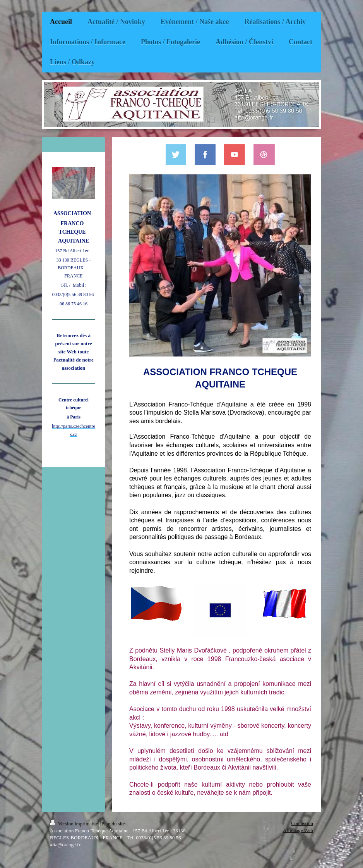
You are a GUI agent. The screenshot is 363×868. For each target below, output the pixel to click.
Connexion (302, 823)
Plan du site (113, 824)
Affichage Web (298, 830)
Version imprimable (74, 824)
